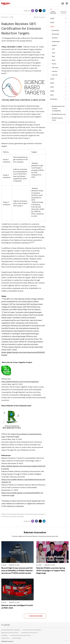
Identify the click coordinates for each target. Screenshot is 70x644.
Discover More (35, 616)
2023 (52, 79)
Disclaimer (4, 635)
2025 (52, 22)
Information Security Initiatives (32, 630)
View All (54, 75)
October (54, 38)
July (52, 49)
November (55, 34)
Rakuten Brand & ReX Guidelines (11, 630)
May (53, 56)
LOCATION (6, 625)
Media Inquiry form (58, 119)
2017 (52, 95)
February (54, 68)
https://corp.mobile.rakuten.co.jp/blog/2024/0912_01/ (22, 493)
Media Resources (59, 114)
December (55, 30)
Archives (54, 99)
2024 (52, 26)
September (55, 41)
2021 (52, 87)
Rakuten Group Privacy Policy (10, 633)
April (53, 60)
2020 (52, 91)
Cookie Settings (17, 638)
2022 (52, 83)
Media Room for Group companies (58, 108)
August (54, 45)
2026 (52, 18)
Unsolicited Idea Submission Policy (21, 635)
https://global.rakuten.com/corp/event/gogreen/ (20, 381)
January (54, 71)
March (53, 64)
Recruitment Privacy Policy (29, 633)
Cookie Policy (5, 638)
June (53, 53)
